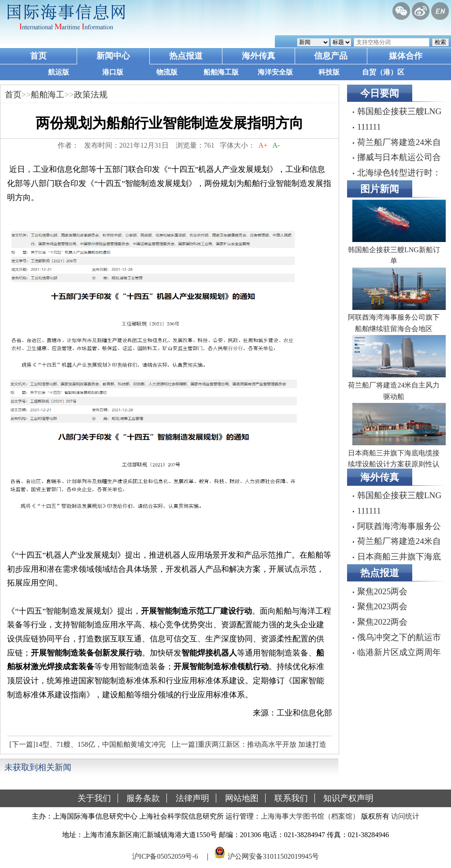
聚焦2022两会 (382, 622)
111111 (369, 127)
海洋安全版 (275, 72)
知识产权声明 (348, 798)
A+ (263, 145)
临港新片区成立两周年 (399, 652)
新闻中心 (113, 56)
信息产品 (331, 56)
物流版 (167, 72)
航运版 (59, 72)
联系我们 (291, 798)
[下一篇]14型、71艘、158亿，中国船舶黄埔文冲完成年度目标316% (86, 747)
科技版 (329, 72)
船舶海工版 (221, 72)
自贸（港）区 (383, 72)
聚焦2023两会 (382, 606)
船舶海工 (48, 95)
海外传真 (259, 56)
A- (276, 145)
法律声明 (192, 798)
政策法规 (91, 95)
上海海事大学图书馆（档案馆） (310, 816)
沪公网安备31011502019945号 (273, 856)
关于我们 (94, 798)
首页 (38, 56)
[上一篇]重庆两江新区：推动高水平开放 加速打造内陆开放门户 (248, 747)
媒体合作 (406, 56)
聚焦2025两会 (382, 591)
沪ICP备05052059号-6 (165, 856)
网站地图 (242, 798)
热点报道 (186, 56)
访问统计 (405, 816)
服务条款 (143, 798)
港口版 (113, 72)
